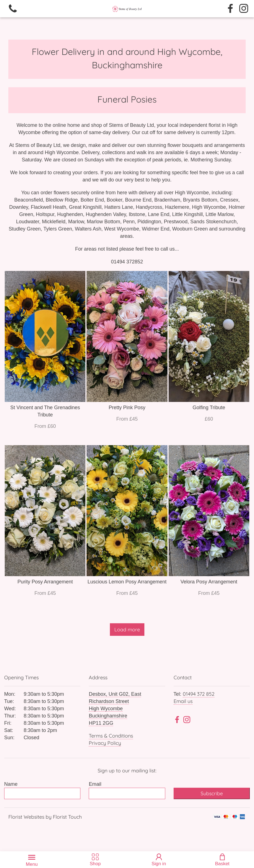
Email (95, 784)
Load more (127, 630)
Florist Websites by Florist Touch (45, 817)
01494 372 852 (199, 694)
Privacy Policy (105, 743)
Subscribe (212, 793)
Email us (183, 701)
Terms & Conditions (111, 736)
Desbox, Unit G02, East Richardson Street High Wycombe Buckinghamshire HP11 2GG (115, 709)
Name (11, 784)
